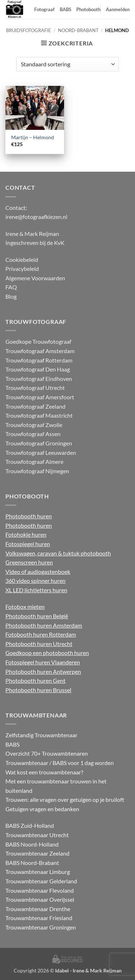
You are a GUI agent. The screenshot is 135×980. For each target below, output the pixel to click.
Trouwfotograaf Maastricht (39, 415)
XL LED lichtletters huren (36, 590)
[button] (67, 43)
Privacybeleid (22, 269)
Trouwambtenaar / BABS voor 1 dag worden (60, 763)
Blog (11, 296)
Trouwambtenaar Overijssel (40, 899)
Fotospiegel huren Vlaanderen (43, 662)
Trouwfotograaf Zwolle (34, 425)
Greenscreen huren (29, 562)
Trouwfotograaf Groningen (39, 443)
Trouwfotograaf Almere (34, 462)
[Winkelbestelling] (67, 64)
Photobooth (88, 9)
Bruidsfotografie (29, 30)
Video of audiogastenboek (38, 572)
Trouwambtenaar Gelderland (41, 881)
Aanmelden (118, 9)
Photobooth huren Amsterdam (44, 625)
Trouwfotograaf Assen (33, 434)
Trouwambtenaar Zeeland (37, 853)
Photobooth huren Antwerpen (43, 671)
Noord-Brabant (78, 30)
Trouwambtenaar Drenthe (38, 909)
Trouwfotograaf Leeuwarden (41, 452)
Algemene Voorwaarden (35, 278)
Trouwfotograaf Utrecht (35, 388)
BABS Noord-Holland (32, 844)
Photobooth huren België (37, 616)
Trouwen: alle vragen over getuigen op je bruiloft (65, 799)
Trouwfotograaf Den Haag (38, 369)
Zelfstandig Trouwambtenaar (41, 735)
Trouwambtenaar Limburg (38, 872)
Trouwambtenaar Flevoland (40, 890)
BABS (66, 9)
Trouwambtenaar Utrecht (37, 835)
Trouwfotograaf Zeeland (35, 406)
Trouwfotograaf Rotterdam (39, 360)
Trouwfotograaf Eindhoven (39, 379)
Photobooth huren (29, 516)
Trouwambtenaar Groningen (41, 927)
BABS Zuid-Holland (30, 825)
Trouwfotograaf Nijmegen (37, 471)
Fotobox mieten (25, 607)
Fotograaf (44, 9)
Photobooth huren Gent (35, 680)
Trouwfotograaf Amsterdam (40, 351)
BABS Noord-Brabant (32, 863)
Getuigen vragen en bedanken (42, 809)
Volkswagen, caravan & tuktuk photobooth (58, 553)
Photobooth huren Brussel (38, 690)
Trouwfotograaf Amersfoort (40, 397)
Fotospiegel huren (28, 544)
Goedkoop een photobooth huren (47, 653)
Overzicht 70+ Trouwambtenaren (47, 753)
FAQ (11, 287)
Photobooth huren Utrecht (39, 644)
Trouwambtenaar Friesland (39, 918)
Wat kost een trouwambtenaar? (44, 772)
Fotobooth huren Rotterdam (41, 634)
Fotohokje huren (26, 534)
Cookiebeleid (22, 260)
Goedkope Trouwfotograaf (38, 341)
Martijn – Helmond (33, 137)
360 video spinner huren (35, 581)
